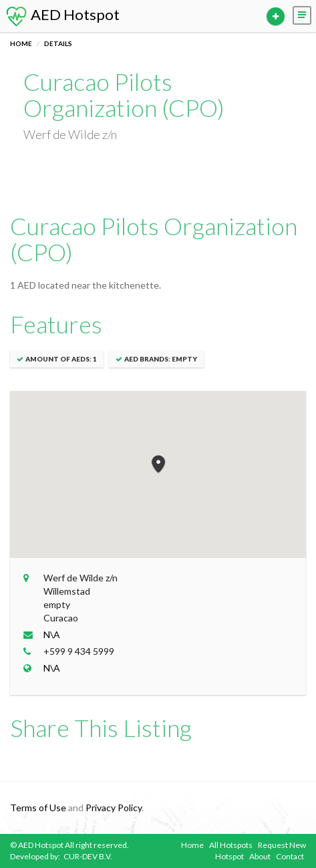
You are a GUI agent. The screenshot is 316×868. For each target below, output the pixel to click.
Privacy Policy (114, 808)
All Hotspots (231, 845)
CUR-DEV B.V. (88, 856)
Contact (290, 856)
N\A (52, 634)
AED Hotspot (62, 14)
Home (21, 43)
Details (58, 43)
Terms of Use (38, 808)
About (260, 856)
